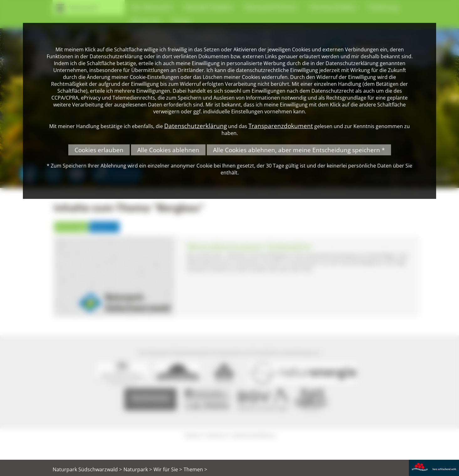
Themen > (195, 469)
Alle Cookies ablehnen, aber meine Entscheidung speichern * (299, 150)
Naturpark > (138, 469)
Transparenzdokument (281, 126)
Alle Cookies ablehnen (168, 150)
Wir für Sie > (168, 469)
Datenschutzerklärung (196, 126)
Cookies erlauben (99, 150)
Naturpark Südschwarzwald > (87, 469)
